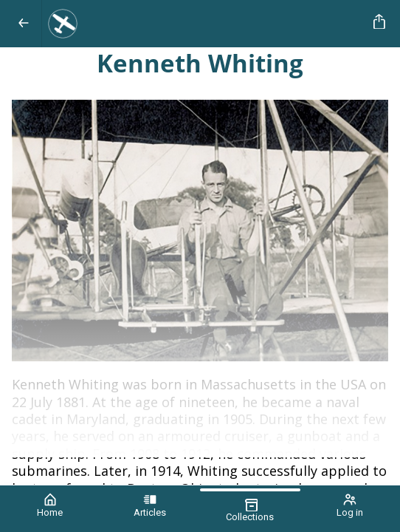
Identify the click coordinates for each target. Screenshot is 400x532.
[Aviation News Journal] (205, 24)
